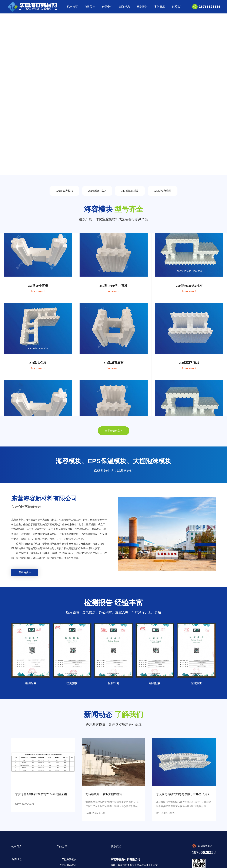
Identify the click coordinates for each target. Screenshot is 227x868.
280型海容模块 (130, 191)
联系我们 (177, 7)
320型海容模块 (163, 191)
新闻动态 (125, 7)
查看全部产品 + (113, 431)
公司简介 (90, 7)
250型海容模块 (97, 191)
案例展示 (160, 7)
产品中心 (107, 7)
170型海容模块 (64, 191)
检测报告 (142, 7)
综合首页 (72, 7)
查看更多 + (25, 572)
